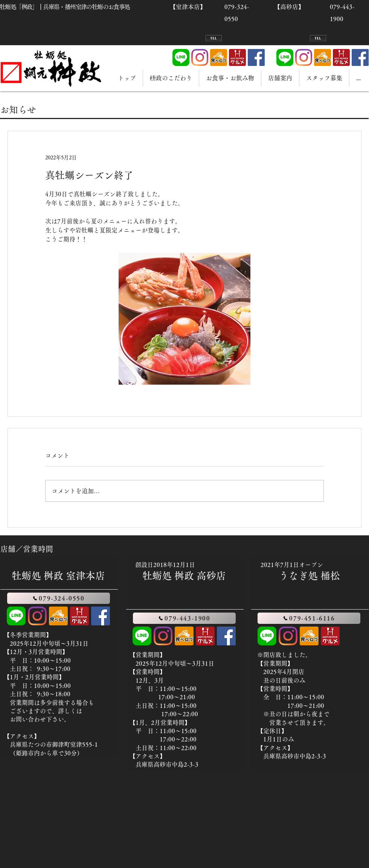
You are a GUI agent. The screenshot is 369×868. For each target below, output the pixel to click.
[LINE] (181, 57)
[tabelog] (219, 57)
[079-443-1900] (184, 618)
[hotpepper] (237, 57)
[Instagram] (200, 57)
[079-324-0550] (59, 598)
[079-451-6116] (309, 618)
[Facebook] (256, 57)
